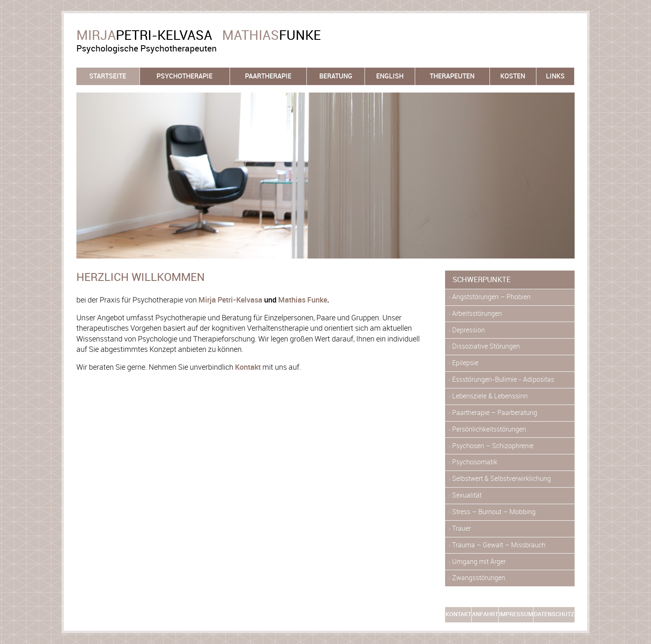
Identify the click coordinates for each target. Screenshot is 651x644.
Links (555, 76)
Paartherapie (268, 76)
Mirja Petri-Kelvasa (230, 300)
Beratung (336, 76)
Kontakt (248, 367)
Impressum (516, 614)
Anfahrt (485, 614)
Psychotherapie (185, 76)
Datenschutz (554, 614)
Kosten (513, 76)
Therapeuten (452, 76)
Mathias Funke (303, 300)
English (390, 76)
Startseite (108, 76)
